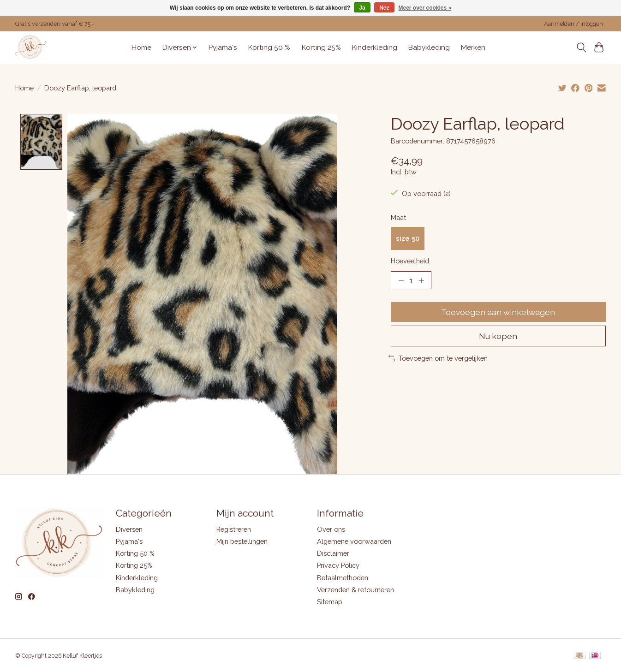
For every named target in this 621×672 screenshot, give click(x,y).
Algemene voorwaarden (354, 542)
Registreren (234, 530)
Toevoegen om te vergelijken (438, 358)
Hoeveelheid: (411, 261)
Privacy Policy (338, 566)
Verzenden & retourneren (355, 590)
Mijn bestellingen (242, 542)
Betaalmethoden (343, 578)
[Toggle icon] (581, 48)
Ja (362, 8)
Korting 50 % (269, 48)
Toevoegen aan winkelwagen (498, 312)
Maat (398, 217)
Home (141, 48)
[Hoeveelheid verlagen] (401, 280)
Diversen (129, 530)
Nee (384, 8)
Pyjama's (223, 48)
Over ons (331, 530)
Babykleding (429, 48)
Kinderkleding (375, 48)
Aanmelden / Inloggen (573, 24)
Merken (473, 48)
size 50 (408, 238)
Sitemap (330, 602)
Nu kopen (498, 336)
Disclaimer (333, 554)
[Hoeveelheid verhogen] (421, 280)
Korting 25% (321, 48)
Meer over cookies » (425, 8)
